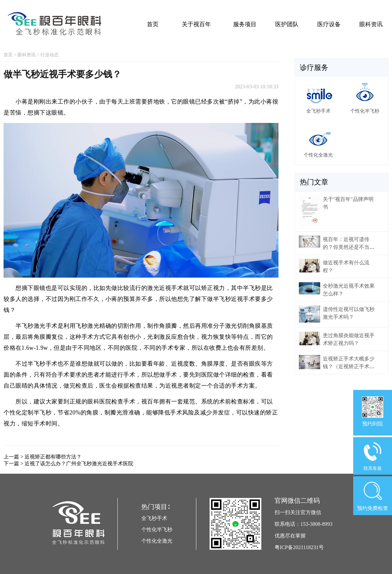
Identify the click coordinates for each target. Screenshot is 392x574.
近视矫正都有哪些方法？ (53, 457)
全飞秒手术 (154, 518)
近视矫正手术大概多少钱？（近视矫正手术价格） (349, 366)
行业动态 (49, 55)
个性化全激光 (157, 541)
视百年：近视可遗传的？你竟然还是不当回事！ (349, 247)
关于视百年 (196, 24)
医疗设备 (329, 24)
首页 (153, 24)
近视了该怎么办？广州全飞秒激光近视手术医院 (79, 464)
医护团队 (287, 24)
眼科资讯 (371, 24)
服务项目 (245, 24)
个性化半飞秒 (157, 530)
